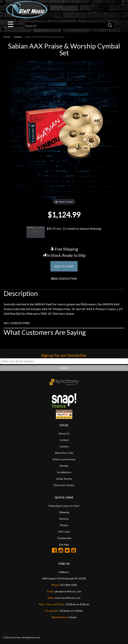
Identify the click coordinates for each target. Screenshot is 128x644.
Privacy (64, 525)
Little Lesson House (64, 459)
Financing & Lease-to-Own (64, 506)
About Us (64, 434)
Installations (64, 472)
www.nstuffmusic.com (67, 598)
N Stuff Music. (16, 638)
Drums (7, 37)
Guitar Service (64, 479)
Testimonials (64, 538)
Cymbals (18, 37)
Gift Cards (64, 532)
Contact (64, 440)
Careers (64, 447)
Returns (64, 519)
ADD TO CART (64, 266)
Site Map (64, 545)
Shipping (64, 512)
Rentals (64, 466)
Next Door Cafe (64, 453)
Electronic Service (64, 485)
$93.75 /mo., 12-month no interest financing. (64, 232)
